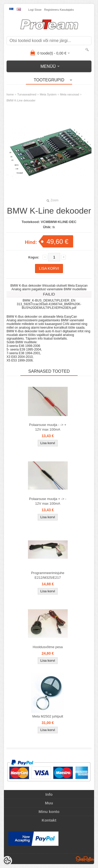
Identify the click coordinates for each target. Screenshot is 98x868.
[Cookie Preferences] (7, 861)
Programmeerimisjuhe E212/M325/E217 (48, 575)
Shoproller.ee (85, 859)
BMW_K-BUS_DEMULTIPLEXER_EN (49, 300)
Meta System (48, 94)
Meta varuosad (70, 94)
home (10, 94)
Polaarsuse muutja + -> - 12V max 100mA (48, 501)
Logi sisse (35, 10)
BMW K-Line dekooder (21, 100)
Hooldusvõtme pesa (48, 647)
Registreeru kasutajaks (59, 10)
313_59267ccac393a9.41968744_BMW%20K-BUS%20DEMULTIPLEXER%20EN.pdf (49, 306)
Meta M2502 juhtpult (48, 716)
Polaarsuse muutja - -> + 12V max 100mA (48, 427)
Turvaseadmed (27, 94)
